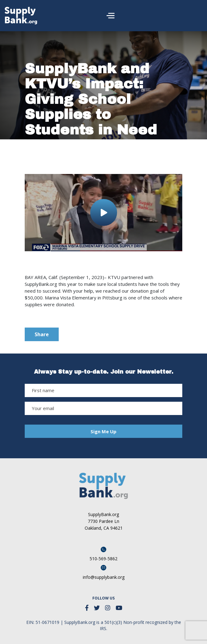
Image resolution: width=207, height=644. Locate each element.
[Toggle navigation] (195, 16)
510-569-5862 (104, 559)
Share (42, 334)
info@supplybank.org (104, 577)
